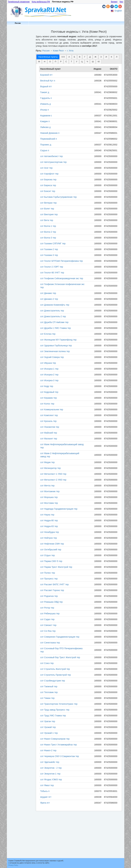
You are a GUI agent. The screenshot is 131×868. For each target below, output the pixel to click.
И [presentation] (106, 57)
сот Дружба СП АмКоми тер (54, 322)
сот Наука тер (47, 515)
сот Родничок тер (49, 596)
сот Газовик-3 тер (49, 255)
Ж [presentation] (95, 57)
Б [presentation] (74, 57)
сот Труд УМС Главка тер (53, 716)
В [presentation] (80, 57)
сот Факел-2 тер (48, 750)
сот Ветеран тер (48, 203)
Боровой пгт (46, 75)
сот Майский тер (49, 433)
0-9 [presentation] (63, 57)
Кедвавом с (46, 116)
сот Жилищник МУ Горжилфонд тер (58, 340)
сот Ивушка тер (48, 363)
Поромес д (46, 145)
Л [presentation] (117, 57)
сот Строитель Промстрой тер (56, 675)
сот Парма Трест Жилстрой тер (56, 567)
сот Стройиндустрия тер (53, 681)
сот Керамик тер (49, 398)
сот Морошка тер (49, 497)
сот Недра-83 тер (49, 526)
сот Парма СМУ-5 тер (51, 561)
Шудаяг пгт (46, 797)
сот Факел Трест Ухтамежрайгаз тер (58, 745)
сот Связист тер (48, 625)
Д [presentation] (90, 57)
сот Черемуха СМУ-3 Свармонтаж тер (60, 756)
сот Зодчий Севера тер (52, 357)
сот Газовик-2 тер (49, 249)
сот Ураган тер (48, 721)
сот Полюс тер (48, 573)
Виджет (114, 2)
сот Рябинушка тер (50, 614)
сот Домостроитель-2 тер (53, 316)
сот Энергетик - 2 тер (51, 768)
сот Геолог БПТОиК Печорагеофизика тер (62, 261)
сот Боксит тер (48, 191)
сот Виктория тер (49, 214)
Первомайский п (49, 139)
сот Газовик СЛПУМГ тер (53, 243)
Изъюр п (45, 110)
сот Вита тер (47, 220)
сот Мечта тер (47, 486)
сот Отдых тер (48, 555)
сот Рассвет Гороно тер (52, 590)
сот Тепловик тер (49, 692)
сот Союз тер (47, 663)
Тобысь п (45, 791)
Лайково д (45, 127)
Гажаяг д (45, 92)
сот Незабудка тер (50, 532)
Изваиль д (45, 104)
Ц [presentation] (82, 62)
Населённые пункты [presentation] (48, 57)
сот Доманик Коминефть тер (55, 305)
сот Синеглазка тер (50, 643)
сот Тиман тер (47, 698)
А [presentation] (69, 57)
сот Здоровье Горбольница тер (56, 346)
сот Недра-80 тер (49, 520)
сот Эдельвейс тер (50, 762)
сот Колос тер (47, 404)
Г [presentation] (85, 57)
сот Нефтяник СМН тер (52, 544)
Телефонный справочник (19, 2)
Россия (18, 23)
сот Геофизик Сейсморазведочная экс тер (62, 278)
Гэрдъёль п (46, 98)
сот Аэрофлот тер (49, 174)
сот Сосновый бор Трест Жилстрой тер (60, 657)
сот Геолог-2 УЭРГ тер (52, 267)
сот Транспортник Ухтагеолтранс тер (59, 704)
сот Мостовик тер (49, 503)
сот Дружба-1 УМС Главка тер (55, 328)
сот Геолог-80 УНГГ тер (52, 273)
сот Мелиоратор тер (50, 468)
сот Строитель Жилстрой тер (55, 669)
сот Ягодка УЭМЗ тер (51, 780)
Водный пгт (46, 86)
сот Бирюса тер (48, 185)
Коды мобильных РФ (41, 2)
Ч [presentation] (87, 62)
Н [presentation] (45, 62)
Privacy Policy (13, 865)
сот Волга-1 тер (48, 226)
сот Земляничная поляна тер (55, 351)
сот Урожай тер (48, 727)
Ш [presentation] (93, 62)
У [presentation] (77, 62)
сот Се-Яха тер (48, 631)
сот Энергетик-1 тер (50, 774)
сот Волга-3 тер (48, 238)
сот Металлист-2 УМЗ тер (53, 480)
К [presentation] (111, 57)
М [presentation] (39, 62)
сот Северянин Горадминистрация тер (60, 637)
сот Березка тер (48, 180)
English (118, 11)
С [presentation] (66, 62)
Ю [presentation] (99, 62)
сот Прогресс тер (49, 579)
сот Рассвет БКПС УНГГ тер (54, 584)
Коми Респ (58, 51)
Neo (121, 2)
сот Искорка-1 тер (49, 369)
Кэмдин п (45, 121)
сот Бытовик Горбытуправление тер (58, 197)
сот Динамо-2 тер (49, 299)
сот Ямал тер (47, 785)
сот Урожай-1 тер (49, 733)
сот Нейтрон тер (49, 538)
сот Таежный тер (49, 686)
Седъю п (45, 150)
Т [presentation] (71, 62)
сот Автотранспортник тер (53, 162)
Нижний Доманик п (50, 133)
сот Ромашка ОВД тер (51, 602)
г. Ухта (70, 51)
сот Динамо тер (48, 293)
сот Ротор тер (47, 608)
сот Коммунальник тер (52, 409)
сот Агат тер (46, 168)
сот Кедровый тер (49, 392)
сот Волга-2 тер (48, 232)
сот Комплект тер (49, 415)
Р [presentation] (61, 62)
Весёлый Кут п (48, 81)
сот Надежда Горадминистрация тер (59, 509)
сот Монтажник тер (50, 491)
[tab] (48, 57)
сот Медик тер (47, 462)
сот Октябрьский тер (51, 550)
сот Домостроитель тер (52, 311)
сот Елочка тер (48, 334)
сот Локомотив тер (50, 427)
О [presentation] (50, 62)
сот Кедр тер (47, 386)
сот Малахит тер (49, 439)
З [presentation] (101, 57)
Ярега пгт (45, 803)
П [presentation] (56, 62)
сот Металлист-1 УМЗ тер (53, 474)
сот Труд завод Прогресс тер (55, 710)
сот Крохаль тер (48, 421)
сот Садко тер (47, 619)
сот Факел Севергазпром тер (55, 739)
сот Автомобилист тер (51, 156)
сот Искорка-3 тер (49, 380)
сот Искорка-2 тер (49, 375)
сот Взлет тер (47, 209)
